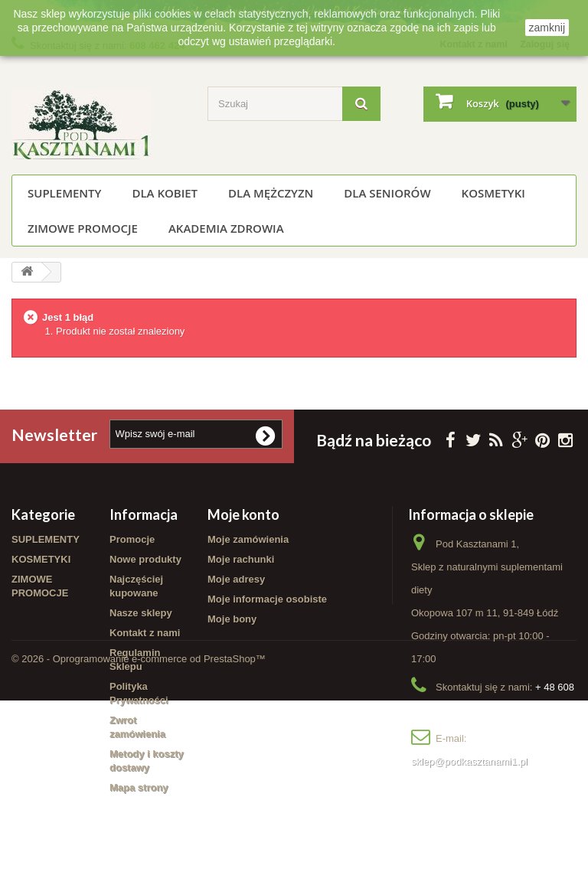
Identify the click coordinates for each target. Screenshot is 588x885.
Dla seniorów (387, 193)
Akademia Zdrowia (226, 228)
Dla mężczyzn (271, 193)
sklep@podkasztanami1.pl (469, 762)
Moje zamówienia (248, 540)
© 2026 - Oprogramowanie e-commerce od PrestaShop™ (139, 843)
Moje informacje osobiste (267, 600)
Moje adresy (236, 580)
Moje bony (232, 620)
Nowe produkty (145, 560)
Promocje (132, 540)
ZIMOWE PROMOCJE (83, 228)
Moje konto (243, 515)
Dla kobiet (165, 193)
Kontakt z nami (145, 634)
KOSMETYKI (493, 193)
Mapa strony (139, 788)
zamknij (547, 28)
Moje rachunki (241, 560)
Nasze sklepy (141, 614)
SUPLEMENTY (64, 193)
